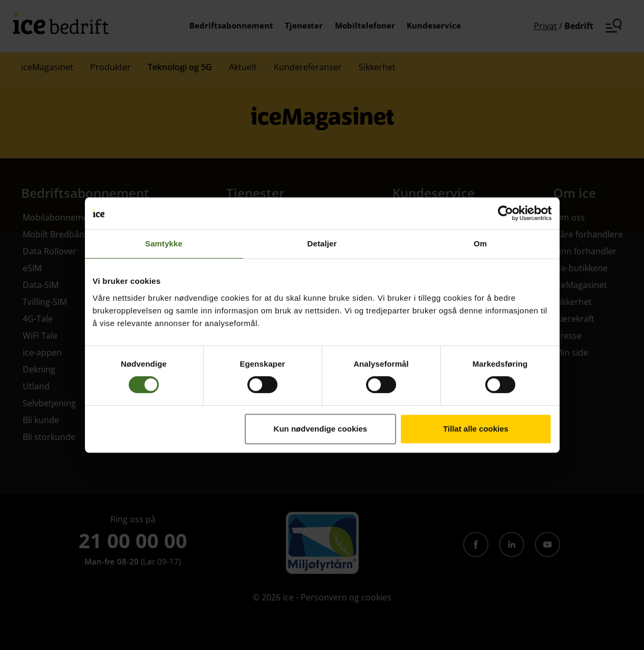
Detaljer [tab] (322, 243)
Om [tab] (480, 243)
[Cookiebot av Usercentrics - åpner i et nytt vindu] (506, 213)
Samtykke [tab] (164, 243)
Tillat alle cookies (476, 429)
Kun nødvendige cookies (321, 429)
